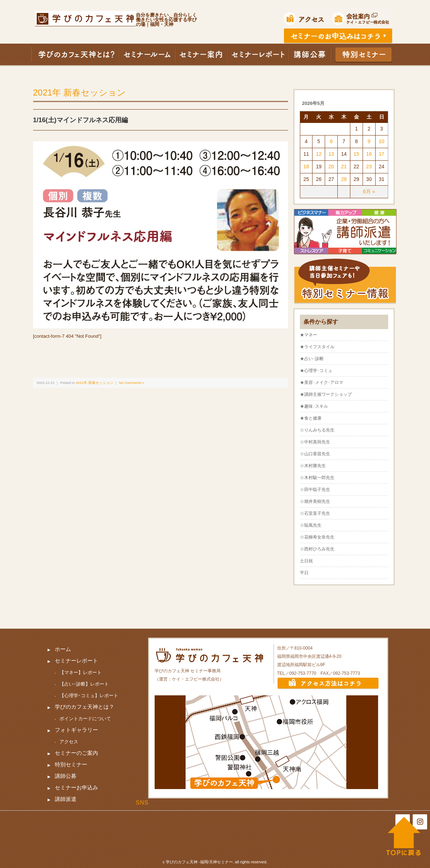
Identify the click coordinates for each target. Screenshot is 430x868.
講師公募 (66, 776)
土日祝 (306, 561)
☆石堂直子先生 (315, 513)
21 (344, 167)
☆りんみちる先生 (317, 430)
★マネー (309, 335)
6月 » (369, 191)
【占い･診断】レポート (84, 684)
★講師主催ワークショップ (326, 394)
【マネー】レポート (81, 672)
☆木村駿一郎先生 (317, 478)
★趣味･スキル (314, 406)
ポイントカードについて (85, 719)
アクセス (69, 742)
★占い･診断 (312, 359)
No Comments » (132, 383)
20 (331, 167)
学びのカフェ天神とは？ (85, 707)
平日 (304, 573)
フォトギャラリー (76, 730)
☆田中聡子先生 (315, 490)
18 (306, 167)
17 (382, 154)
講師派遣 (66, 799)
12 (319, 154)
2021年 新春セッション (79, 92)
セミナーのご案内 (76, 753)
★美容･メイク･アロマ (322, 382)
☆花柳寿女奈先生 (317, 537)
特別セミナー (71, 764)
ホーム (63, 649)
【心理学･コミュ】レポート (89, 696)
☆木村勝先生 (313, 466)
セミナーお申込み (76, 787)
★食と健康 (311, 418)
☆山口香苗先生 (315, 454)
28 (344, 179)
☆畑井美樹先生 (315, 501)
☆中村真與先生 (315, 442)
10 (382, 141)
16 (369, 154)
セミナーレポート (76, 661)
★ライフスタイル (317, 347)
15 (356, 154)
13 (331, 154)
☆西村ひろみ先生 (317, 549)
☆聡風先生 (311, 525)
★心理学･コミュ (316, 371)
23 (369, 167)
